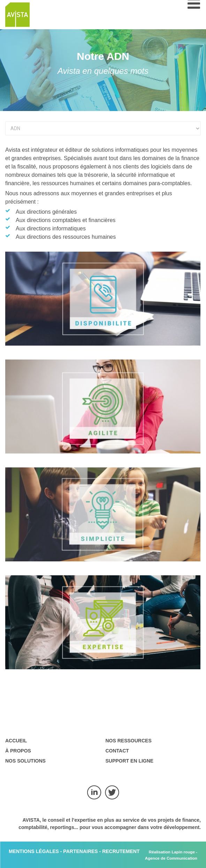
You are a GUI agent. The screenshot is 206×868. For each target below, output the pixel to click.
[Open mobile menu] (194, 7)
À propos (18, 751)
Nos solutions (25, 761)
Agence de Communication (171, 858)
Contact (117, 751)
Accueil (16, 741)
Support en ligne (130, 761)
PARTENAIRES (80, 851)
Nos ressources (129, 741)
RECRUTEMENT (121, 851)
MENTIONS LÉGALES (34, 851)
